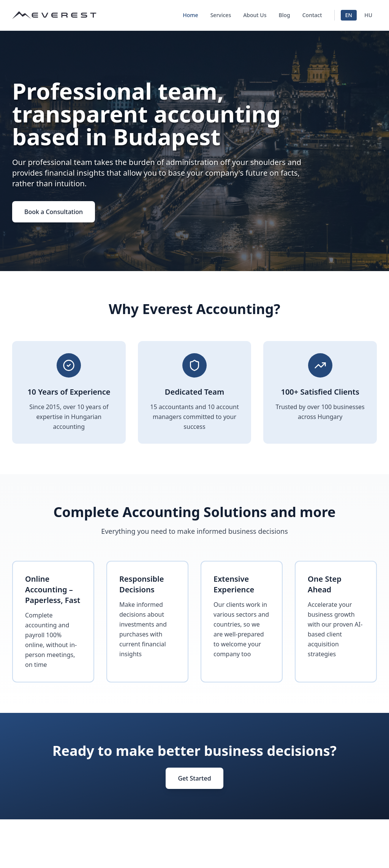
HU (368, 15)
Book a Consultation (54, 212)
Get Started (194, 778)
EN (349, 15)
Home (190, 15)
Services (221, 15)
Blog (285, 15)
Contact (312, 15)
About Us (255, 15)
